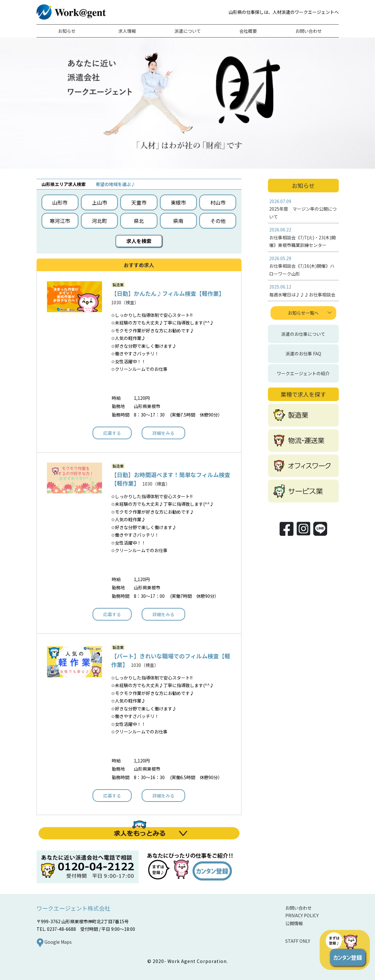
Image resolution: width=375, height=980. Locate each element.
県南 (178, 221)
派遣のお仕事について (303, 334)
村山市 (218, 202)
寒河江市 (60, 221)
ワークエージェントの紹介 (303, 373)
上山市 (99, 202)
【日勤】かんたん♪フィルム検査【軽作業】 (166, 293)
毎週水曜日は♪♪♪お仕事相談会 (302, 295)
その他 (218, 221)
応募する (112, 433)
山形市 (60, 202)
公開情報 (294, 923)
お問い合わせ (298, 908)
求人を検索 (139, 241)
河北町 (99, 221)
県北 (139, 221)
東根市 (178, 202)
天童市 (139, 202)
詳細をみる (163, 433)
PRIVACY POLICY (302, 915)
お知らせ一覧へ (303, 313)
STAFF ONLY (298, 941)
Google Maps (54, 942)
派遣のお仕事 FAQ (303, 353)
